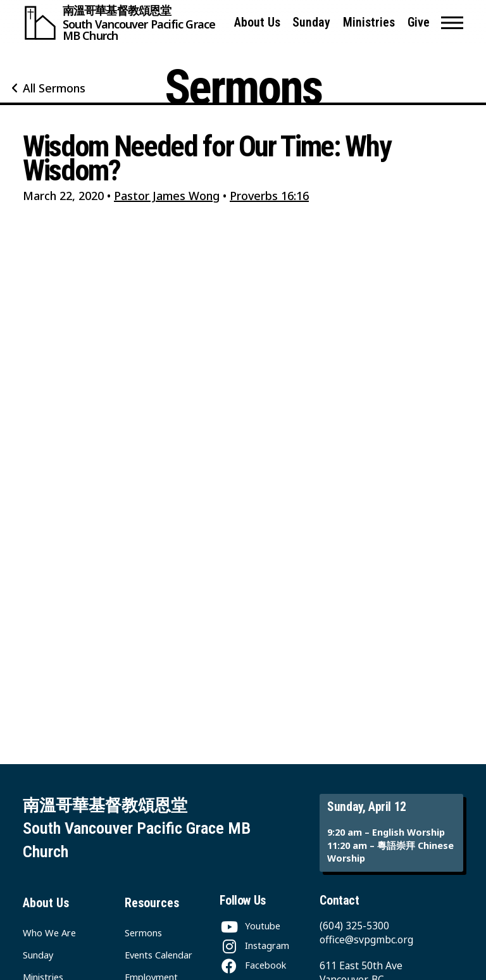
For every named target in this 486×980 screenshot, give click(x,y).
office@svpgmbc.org (366, 939)
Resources (152, 903)
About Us (257, 22)
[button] (452, 23)
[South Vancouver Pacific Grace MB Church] (123, 23)
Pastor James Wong (167, 196)
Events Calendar (159, 955)
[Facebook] (253, 965)
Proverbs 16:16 (269, 196)
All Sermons (54, 88)
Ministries (369, 22)
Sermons (143, 933)
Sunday (311, 22)
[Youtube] (250, 926)
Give (419, 22)
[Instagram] (254, 945)
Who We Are (49, 933)
